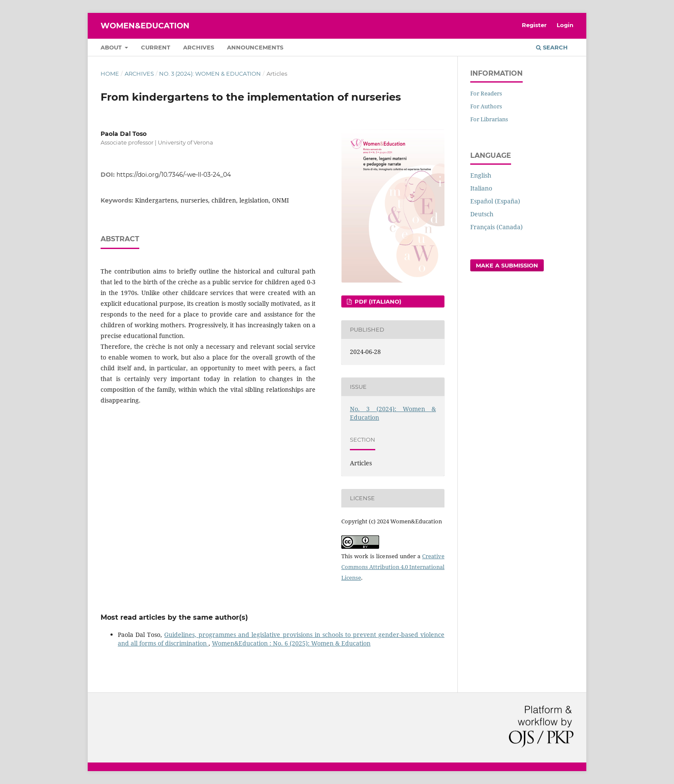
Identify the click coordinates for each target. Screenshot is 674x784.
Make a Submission (507, 265)
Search (552, 47)
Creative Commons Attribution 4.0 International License (393, 567)
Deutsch (482, 214)
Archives (199, 47)
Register (534, 25)
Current (156, 47)
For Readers (486, 93)
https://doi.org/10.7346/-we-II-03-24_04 (174, 175)
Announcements (255, 47)
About (112, 47)
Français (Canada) (496, 227)
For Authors (486, 106)
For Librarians (489, 119)
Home (110, 74)
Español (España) (495, 201)
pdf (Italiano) (377, 301)
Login (565, 25)
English (481, 175)
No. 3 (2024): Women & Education (210, 74)
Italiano (481, 188)
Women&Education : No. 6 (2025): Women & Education (291, 643)
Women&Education (145, 26)
